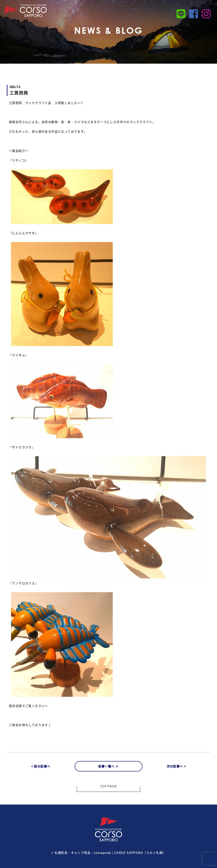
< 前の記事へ (41, 766)
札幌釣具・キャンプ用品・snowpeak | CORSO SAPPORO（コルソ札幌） (110, 853)
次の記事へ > (176, 766)
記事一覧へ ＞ (109, 766)
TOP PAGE (108, 787)
